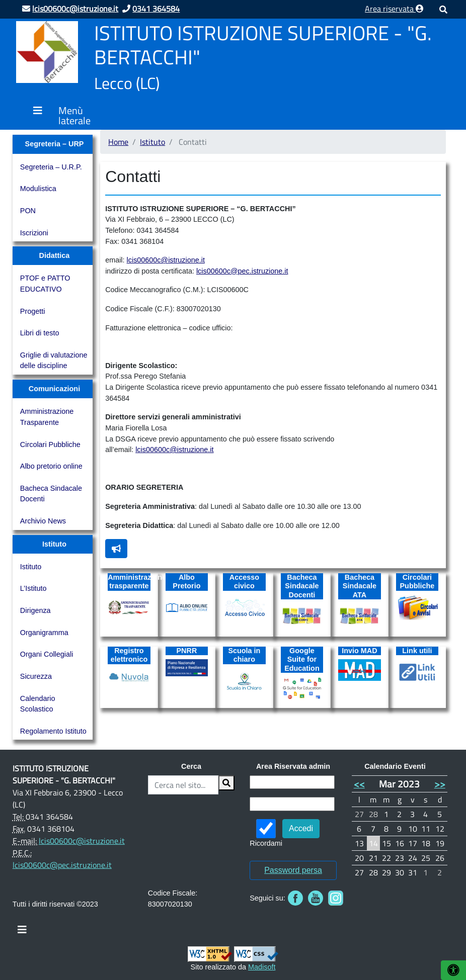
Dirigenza (35, 610)
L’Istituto (33, 588)
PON (28, 211)
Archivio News (43, 521)
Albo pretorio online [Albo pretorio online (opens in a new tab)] (51, 466)
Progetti (33, 311)
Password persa (293, 870)
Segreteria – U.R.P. (51, 167)
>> (440, 784)
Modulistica (38, 189)
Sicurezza (36, 676)
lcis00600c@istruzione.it (166, 260)
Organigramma (44, 633)
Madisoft (262, 967)
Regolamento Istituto (53, 731)
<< (359, 784)
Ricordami (266, 833)
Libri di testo (40, 333)
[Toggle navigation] (22, 932)
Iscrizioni (34, 233)
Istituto (31, 567)
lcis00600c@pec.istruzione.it (242, 271)
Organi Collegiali (47, 654)
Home (118, 142)
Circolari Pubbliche (50, 444)
